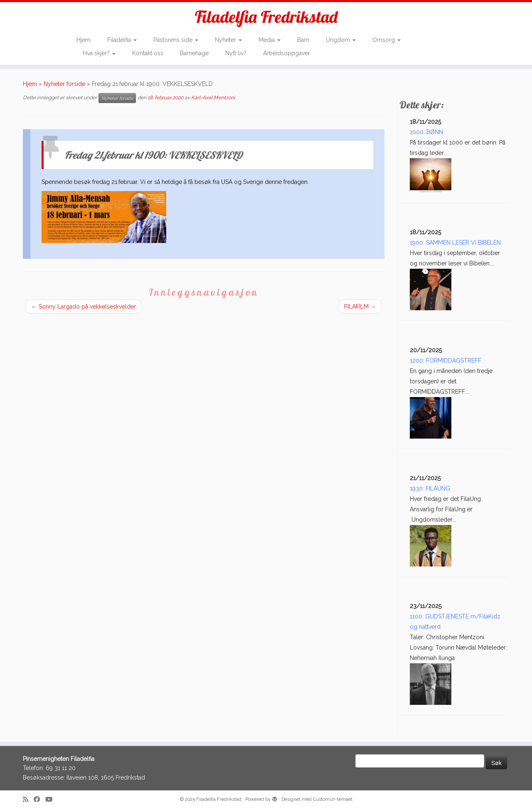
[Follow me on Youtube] (52, 800)
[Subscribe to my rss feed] (28, 800)
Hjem (84, 40)
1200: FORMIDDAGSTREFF (446, 361)
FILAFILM (360, 307)
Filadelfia (122, 40)
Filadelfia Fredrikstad (266, 17)
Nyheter (228, 40)
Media (270, 40)
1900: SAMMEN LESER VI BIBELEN (455, 243)
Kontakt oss (148, 53)
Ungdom (341, 40)
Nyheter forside (64, 84)
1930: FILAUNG (430, 488)
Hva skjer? (99, 53)
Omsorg (387, 40)
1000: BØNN (426, 132)
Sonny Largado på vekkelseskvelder (84, 307)
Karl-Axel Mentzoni (213, 98)
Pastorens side (176, 40)
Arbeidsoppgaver (287, 53)
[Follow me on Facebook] (39, 800)
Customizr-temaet (333, 799)
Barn (303, 40)
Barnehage (194, 53)
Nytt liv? (236, 53)
